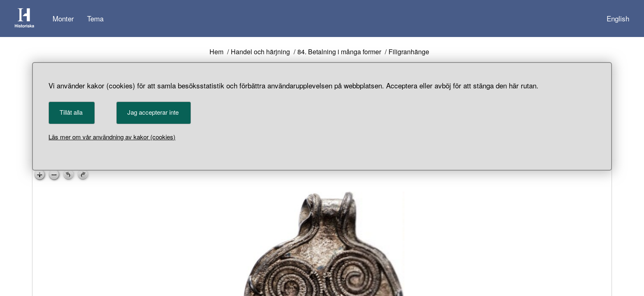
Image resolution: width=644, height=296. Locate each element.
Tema (95, 18)
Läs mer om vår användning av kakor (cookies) (112, 137)
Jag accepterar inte (153, 112)
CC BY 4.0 (357, 182)
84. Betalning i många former (339, 52)
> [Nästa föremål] (267, 248)
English (618, 18)
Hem (216, 52)
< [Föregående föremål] (216, 248)
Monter (63, 18)
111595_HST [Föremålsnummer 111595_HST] (286, 198)
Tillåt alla (71, 112)
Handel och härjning (260, 52)
